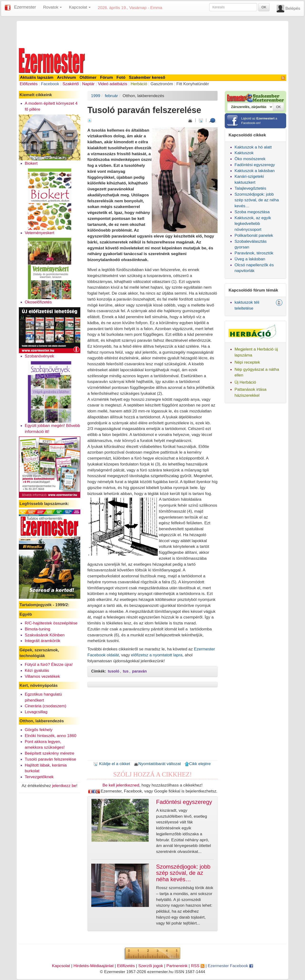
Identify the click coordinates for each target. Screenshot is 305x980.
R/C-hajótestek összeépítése (51, 623)
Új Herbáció (245, 382)
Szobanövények (39, 356)
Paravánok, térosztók (254, 253)
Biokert (31, 163)
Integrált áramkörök (43, 641)
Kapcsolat (61, 966)
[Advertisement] (152, 34)
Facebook (50, 84)
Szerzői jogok (151, 966)
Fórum (107, 77)
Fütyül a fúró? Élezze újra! (49, 664)
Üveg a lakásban (250, 259)
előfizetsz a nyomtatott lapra (157, 655)
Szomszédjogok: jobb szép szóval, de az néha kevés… (257, 200)
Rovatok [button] (52, 7)
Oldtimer (88, 77)
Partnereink (177, 966)
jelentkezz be (64, 786)
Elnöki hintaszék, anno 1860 (51, 736)
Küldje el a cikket (112, 764)
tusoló (114, 671)
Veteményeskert (40, 233)
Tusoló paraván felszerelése (51, 759)
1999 (96, 96)
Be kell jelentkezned (121, 785)
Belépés (293, 8)
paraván (139, 671)
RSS (198, 966)
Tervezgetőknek (39, 777)
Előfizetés (29, 84)
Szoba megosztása (252, 212)
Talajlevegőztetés (250, 188)
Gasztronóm (162, 84)
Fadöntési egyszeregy (255, 165)
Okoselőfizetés (38, 302)
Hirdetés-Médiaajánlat (94, 966)
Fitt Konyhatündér (193, 84)
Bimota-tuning (38, 629)
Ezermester (25, 7)
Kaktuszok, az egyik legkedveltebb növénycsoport (253, 224)
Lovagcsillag (36, 712)
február (111, 96)
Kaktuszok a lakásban (255, 171)
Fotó (121, 77)
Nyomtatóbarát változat (157, 764)
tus (126, 671)
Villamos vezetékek (42, 676)
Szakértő (71, 84)
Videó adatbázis (113, 84)
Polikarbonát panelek (254, 235)
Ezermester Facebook (230, 966)
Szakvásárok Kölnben (45, 635)
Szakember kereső (147, 77)
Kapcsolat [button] (80, 7)
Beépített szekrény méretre (50, 753)
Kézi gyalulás (37, 670)
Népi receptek (247, 362)
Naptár (88, 84)
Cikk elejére (198, 764)
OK (264, 7)
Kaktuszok (244, 153)
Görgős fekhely (39, 730)
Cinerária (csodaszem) (46, 706)
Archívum (66, 77)
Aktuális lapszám (37, 77)
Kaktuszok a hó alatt (253, 147)
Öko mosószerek (250, 159)
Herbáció (139, 84)
